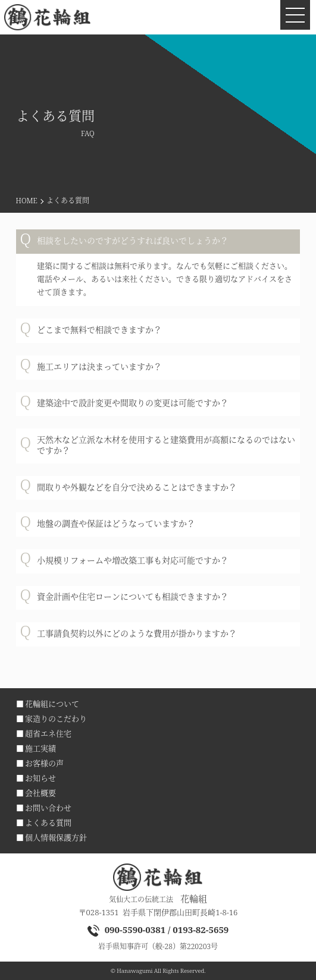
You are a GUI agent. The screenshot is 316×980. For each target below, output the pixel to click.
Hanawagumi (134, 971)
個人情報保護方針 (56, 837)
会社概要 (40, 793)
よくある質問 (48, 823)
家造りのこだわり (56, 719)
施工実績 (40, 748)
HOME (27, 201)
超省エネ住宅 (48, 733)
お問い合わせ (48, 808)
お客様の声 (44, 763)
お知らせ (40, 778)
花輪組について (52, 704)
